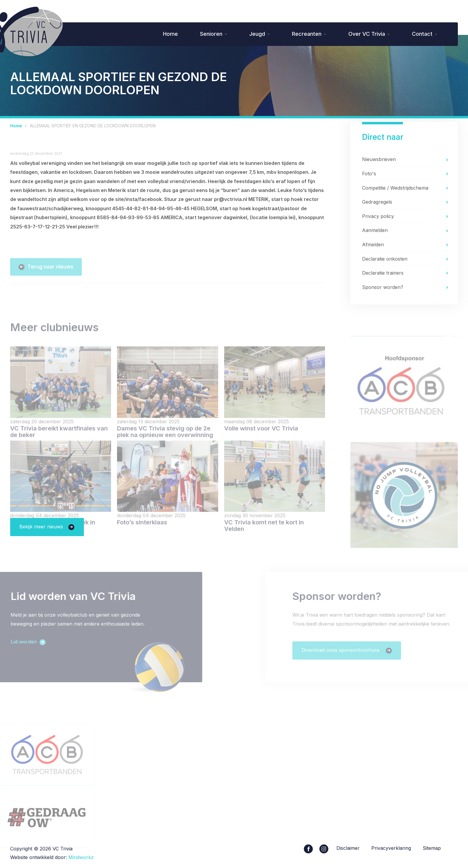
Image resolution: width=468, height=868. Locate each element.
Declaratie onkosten (385, 259)
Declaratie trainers (383, 273)
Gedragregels (377, 202)
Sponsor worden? (383, 287)
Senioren (211, 34)
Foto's (369, 174)
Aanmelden (375, 230)
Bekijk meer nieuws (42, 527)
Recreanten (307, 34)
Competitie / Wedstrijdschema (395, 188)
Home (170, 34)
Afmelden (373, 245)
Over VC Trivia (367, 34)
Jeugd (257, 34)
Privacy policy (378, 216)
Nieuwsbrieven (379, 159)
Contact (422, 34)
